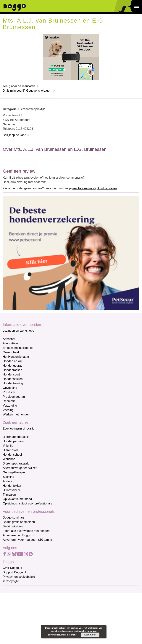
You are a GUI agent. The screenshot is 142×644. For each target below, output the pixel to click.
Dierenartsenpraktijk (16, 437)
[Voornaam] (29, 608)
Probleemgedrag (14, 397)
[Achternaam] (29, 620)
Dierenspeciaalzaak (16, 463)
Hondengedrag (13, 366)
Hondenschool (12, 455)
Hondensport (11, 374)
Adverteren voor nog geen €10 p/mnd (27, 540)
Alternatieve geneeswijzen (20, 468)
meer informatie (69, 635)
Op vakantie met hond (17, 499)
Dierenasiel (10, 450)
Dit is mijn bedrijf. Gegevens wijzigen (27, 91)
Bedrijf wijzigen (13, 526)
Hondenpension (13, 441)
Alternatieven (11, 343)
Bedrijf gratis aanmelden (19, 522)
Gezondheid (11, 352)
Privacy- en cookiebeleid (19, 577)
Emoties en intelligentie (18, 348)
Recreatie (9, 401)
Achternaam (11, 614)
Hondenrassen (12, 370)
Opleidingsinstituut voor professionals (27, 503)
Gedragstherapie (14, 472)
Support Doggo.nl (14, 572)
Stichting (8, 477)
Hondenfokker (12, 486)
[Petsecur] (71, 253)
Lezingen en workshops (18, 331)
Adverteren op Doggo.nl (18, 535)
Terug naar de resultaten (19, 86)
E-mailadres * (12, 590)
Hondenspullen (13, 379)
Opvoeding (10, 388)
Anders (8, 481)
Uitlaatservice (12, 490)
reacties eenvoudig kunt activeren (94, 188)
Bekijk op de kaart (15, 135)
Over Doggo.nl (12, 568)
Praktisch (9, 392)
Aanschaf (9, 339)
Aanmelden (29, 630)
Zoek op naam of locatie (19, 429)
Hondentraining (13, 383)
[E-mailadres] (29, 596)
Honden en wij (12, 361)
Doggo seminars (14, 518)
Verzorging (10, 406)
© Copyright (11, 581)
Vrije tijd (8, 446)
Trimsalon (9, 495)
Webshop (9, 459)
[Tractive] (71, 57)
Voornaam (10, 602)
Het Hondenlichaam (16, 357)
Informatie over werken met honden (26, 531)
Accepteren (90, 635)
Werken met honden (16, 414)
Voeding (8, 410)
